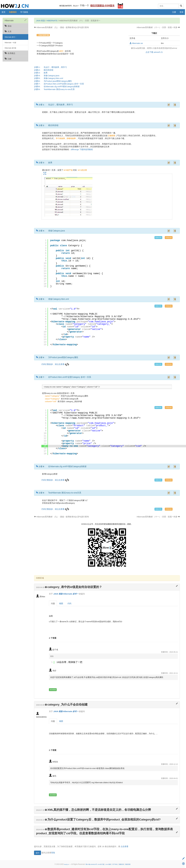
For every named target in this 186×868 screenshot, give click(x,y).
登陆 (53, 853)
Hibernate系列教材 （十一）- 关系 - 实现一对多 (158, 27)
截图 (61, 603)
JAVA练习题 (101, 864)
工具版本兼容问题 (43, 35)
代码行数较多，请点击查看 (55, 364)
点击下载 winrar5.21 (154, 52)
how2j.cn (66, 864)
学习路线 (24, 12)
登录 (182, 12)
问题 (53, 603)
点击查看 (124, 846)
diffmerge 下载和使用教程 (82, 149)
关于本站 (115, 864)
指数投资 (121, 864)
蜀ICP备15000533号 (91, 864)
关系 (8, 31)
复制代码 (158, 238)
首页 (3, 12)
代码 (69, 603)
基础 (8, 26)
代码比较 (169, 238)
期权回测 (128, 864)
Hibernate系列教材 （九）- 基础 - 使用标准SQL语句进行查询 (61, 27)
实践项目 (13, 12)
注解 (8, 59)
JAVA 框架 (41, 21)
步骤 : (51, 67)
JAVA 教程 (108, 864)
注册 (174, 12)
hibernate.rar (136, 43)
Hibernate (52, 21)
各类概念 (10, 53)
